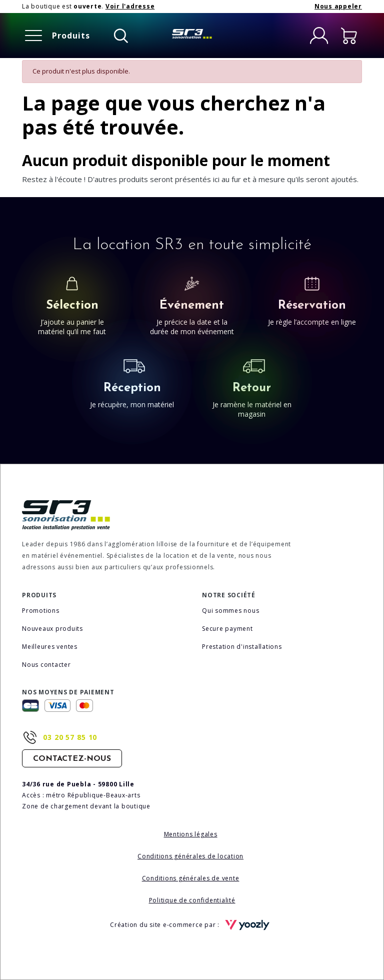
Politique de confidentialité (192, 900)
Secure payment (227, 629)
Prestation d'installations (242, 647)
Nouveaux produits (52, 629)
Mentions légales (191, 834)
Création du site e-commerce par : (192, 925)
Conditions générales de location (190, 856)
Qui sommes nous (230, 611)
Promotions (41, 611)
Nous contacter (46, 665)
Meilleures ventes (50, 647)
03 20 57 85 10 (70, 737)
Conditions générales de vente (191, 878)
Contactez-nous (72, 759)
